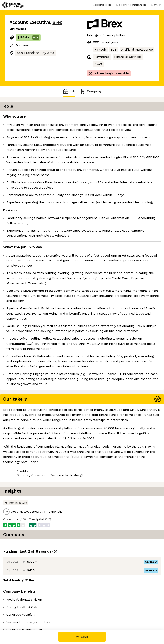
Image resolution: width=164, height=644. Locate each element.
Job (69, 91)
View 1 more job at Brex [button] (56, 613)
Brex (57, 22)
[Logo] (13, 5)
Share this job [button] (20, 613)
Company (91, 91)
